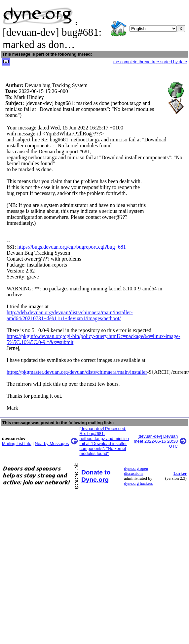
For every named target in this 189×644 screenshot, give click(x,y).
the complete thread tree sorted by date (150, 62)
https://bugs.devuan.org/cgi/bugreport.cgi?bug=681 (71, 247)
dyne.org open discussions (136, 471)
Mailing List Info (17, 444)
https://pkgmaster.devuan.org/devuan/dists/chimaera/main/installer (77, 372)
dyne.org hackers (138, 483)
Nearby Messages (52, 444)
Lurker (180, 473)
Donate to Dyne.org (96, 476)
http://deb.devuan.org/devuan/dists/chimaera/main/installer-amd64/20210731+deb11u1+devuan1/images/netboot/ (70, 315)
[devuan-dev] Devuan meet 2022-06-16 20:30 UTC (156, 441)
